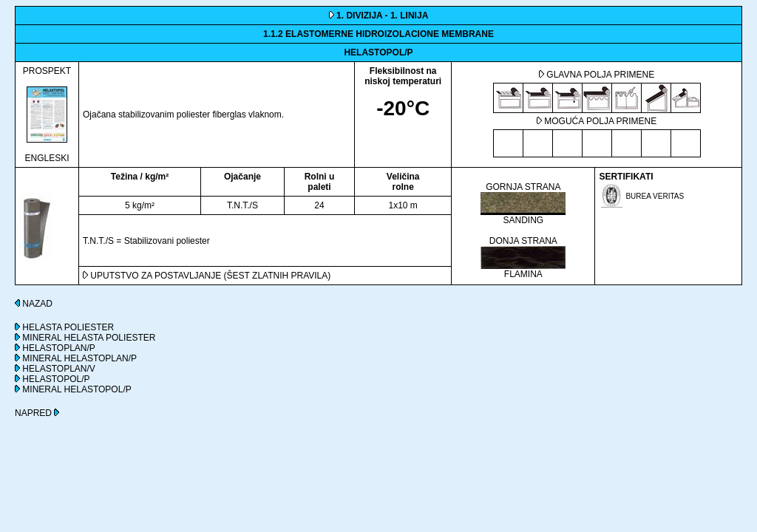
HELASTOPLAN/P (55, 348)
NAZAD (34, 304)
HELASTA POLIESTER (64, 327)
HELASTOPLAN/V (55, 369)
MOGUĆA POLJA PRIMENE (597, 121)
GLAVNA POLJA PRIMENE (597, 75)
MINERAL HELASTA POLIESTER (85, 338)
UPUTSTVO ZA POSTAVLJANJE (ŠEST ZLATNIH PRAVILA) (207, 276)
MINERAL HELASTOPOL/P (73, 389)
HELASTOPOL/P (52, 379)
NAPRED (37, 413)
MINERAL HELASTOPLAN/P (76, 358)
